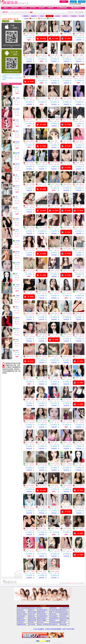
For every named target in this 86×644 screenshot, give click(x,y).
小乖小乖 (70, 378)
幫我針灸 (17, 219)
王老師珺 (70, 34)
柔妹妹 (82, 163)
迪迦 (56, 356)
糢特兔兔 (32, 227)
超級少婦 (82, 399)
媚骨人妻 (82, 485)
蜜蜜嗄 (82, 227)
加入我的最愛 (80, 12)
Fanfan (81, 292)
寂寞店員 (32, 356)
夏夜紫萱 (17, 142)
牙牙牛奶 (17, 186)
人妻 (81, 356)
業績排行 (26, 16)
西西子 (44, 141)
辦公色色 (17, 329)
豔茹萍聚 (17, 153)
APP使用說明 (6, 21)
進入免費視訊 (29, 37)
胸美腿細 (82, 249)
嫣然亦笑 (17, 252)
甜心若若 (32, 77)
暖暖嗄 (32, 464)
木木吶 (17, 120)
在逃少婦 (32, 55)
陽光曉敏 (45, 227)
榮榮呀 (69, 507)
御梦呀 (17, 87)
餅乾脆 (17, 351)
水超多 (17, 131)
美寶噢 (57, 335)
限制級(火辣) (35, 19)
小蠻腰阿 (57, 270)
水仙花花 (57, 399)
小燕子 (44, 442)
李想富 (17, 340)
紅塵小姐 (57, 249)
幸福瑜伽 (70, 464)
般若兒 (69, 227)
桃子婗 (57, 507)
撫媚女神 (82, 313)
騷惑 (31, 292)
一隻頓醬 (17, 98)
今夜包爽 (82, 77)
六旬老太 (17, 285)
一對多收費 (73, 16)
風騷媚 (82, 55)
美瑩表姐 (32, 249)
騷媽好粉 (45, 163)
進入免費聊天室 (79, 296)
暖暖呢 (32, 442)
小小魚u (45, 184)
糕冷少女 (82, 270)
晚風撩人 (32, 485)
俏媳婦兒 (82, 34)
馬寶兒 (57, 485)
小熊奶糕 (32, 313)
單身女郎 (57, 163)
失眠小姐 (32, 206)
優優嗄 (69, 249)
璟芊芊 (44, 98)
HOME (72, 12)
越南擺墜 (17, 109)
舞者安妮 (70, 120)
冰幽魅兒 (45, 249)
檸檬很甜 (70, 98)
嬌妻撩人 (70, 206)
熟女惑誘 (32, 421)
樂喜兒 (82, 141)
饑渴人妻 (45, 507)
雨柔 (31, 98)
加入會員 (73, 2)
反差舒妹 (70, 421)
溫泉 (16, 274)
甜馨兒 (82, 378)
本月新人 (65, 16)
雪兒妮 (44, 356)
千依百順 (17, 241)
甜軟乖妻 (32, 34)
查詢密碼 (82, 2)
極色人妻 (57, 313)
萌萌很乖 (82, 421)
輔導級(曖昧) (43, 19)
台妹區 (42, 16)
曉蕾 (56, 141)
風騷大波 (70, 184)
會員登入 (64, 2)
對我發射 (32, 184)
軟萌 (31, 507)
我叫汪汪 (57, 34)
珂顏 (16, 197)
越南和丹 (17, 318)
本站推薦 (57, 16)
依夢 (56, 227)
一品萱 (69, 442)
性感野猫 (45, 378)
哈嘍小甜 (32, 163)
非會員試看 (79, 40)
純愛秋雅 (82, 335)
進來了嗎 (45, 485)
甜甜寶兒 (45, 421)
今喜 (69, 163)
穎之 (56, 77)
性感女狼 (57, 464)
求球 (56, 442)
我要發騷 (70, 77)
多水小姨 (32, 270)
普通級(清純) (52, 19)
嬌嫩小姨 (57, 98)
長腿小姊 (57, 292)
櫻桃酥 (82, 184)
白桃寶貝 (17, 296)
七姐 (16, 175)
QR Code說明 (18, 21)
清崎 (81, 120)
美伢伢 (57, 206)
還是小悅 (70, 270)
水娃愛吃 (45, 270)
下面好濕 (57, 378)
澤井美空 (45, 206)
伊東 (81, 98)
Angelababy (45, 120)
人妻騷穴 (57, 120)
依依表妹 (45, 335)
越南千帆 (17, 164)
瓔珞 (31, 378)
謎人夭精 (17, 263)
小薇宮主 (32, 399)
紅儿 (31, 120)
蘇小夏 (69, 399)
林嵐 (16, 208)
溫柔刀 (17, 307)
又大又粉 (70, 55)
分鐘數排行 (34, 16)
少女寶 (17, 230)
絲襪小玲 (57, 55)
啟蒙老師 (45, 77)
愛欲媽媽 (45, 464)
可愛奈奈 (45, 34)
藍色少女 (45, 55)
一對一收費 (81, 16)
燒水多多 (45, 292)
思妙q (81, 206)
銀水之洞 (70, 292)
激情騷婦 (70, 313)
